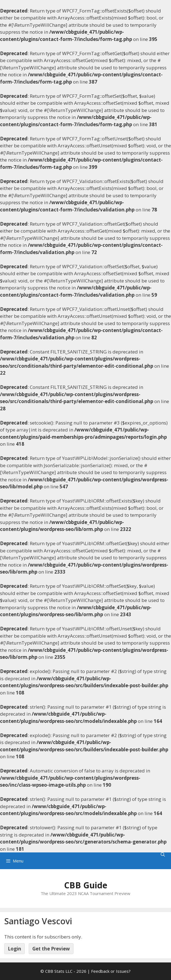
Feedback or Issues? (111, 971)
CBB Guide (86, 885)
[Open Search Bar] (163, 855)
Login (14, 949)
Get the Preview (51, 949)
